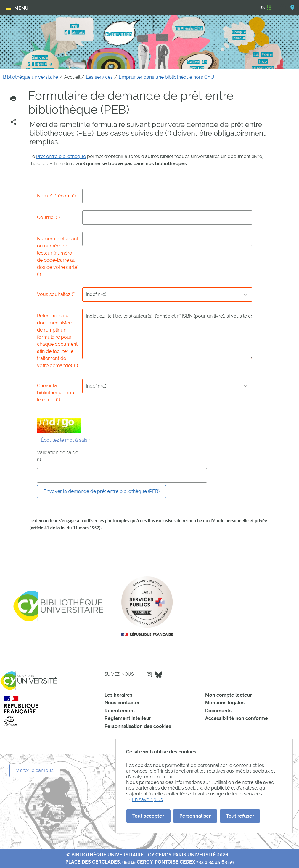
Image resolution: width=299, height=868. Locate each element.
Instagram (149, 675)
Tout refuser (240, 816)
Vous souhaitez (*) (56, 294)
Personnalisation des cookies (138, 726)
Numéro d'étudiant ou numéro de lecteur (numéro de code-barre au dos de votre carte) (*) (58, 257)
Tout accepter (148, 816)
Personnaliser (195, 816)
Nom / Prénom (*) (56, 196)
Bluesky (159, 675)
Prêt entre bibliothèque (61, 156)
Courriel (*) (48, 217)
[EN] (263, 8)
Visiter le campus (35, 770)
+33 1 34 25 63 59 (215, 862)
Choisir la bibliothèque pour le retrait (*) (57, 393)
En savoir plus (147, 799)
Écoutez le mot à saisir (65, 440)
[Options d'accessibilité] (285, 8)
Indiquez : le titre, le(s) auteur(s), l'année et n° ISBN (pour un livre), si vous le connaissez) (167, 334)
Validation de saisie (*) (58, 456)
